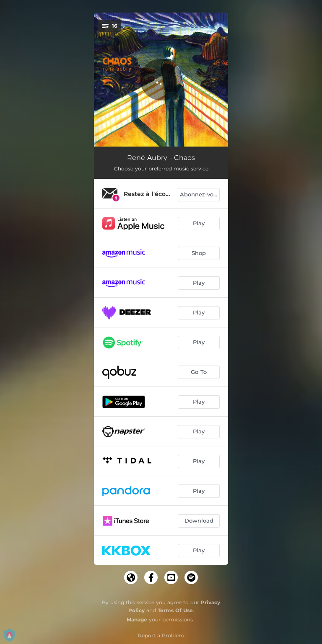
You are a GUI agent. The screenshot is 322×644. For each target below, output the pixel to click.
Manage (137, 620)
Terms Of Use (175, 610)
